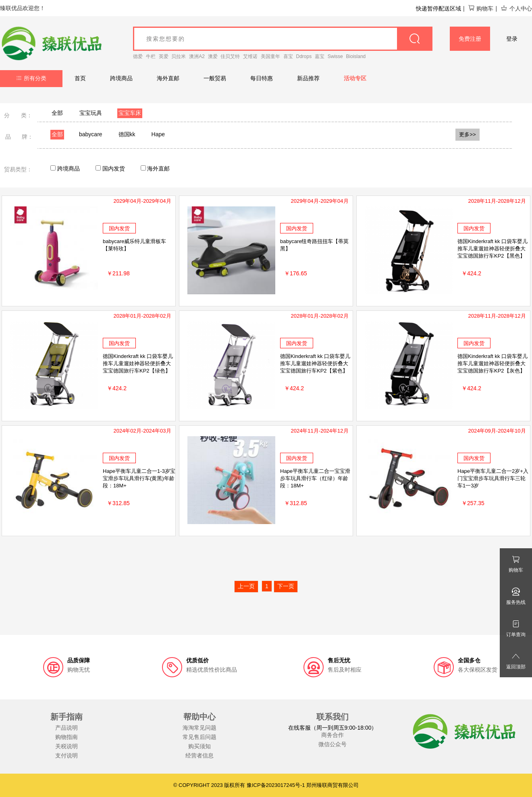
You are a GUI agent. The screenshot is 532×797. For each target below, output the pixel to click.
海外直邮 (168, 78)
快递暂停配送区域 (438, 8)
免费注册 (470, 39)
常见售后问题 (199, 737)
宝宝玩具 (91, 113)
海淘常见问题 (199, 728)
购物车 (481, 8)
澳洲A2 (197, 56)
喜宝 (288, 56)
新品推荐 (308, 78)
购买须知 (199, 746)
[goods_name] (283, 39)
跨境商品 (121, 78)
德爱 (138, 56)
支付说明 (66, 755)
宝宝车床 (130, 113)
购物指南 (66, 737)
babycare (91, 134)
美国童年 (270, 56)
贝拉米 (179, 56)
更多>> (468, 134)
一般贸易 (215, 78)
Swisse (335, 56)
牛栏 (151, 56)
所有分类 (31, 78)
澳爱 (213, 56)
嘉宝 (320, 56)
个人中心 (516, 8)
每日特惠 (262, 78)
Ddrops (304, 56)
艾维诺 (250, 56)
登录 (512, 39)
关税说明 (66, 746)
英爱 (164, 56)
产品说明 (66, 728)
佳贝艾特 (230, 56)
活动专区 (355, 78)
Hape (158, 134)
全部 (57, 113)
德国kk (127, 134)
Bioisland (356, 56)
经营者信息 (199, 755)
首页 (80, 78)
